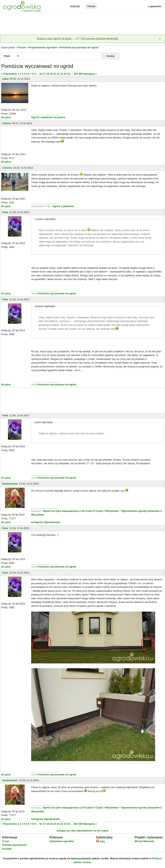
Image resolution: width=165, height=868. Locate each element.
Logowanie (155, 6)
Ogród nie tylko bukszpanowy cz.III (64, 511)
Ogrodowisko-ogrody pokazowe (140, 511)
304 (76, 74)
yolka (5, 79)
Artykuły (75, 6)
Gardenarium (10, 484)
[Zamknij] (160, 39)
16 (41, 74)
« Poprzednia (9, 74)
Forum (91, 6)
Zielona (7, 123)
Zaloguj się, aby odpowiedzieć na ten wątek (82, 831)
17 (44, 74)
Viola (5, 212)
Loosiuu (7, 168)
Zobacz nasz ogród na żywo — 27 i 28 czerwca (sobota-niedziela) (77, 39)
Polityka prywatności (15, 845)
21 (58, 74)
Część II (90, 511)
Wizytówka (112, 511)
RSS (101, 842)
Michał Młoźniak (144, 841)
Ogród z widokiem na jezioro (48, 117)
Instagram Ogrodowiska (46, 522)
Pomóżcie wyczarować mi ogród (79, 47)
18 (48, 74)
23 (65, 74)
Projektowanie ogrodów (43, 47)
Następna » (90, 74)
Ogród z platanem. (64, 206)
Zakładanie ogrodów (62, 841)
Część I (100, 511)
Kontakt (7, 849)
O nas (6, 841)
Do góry (6, 117)
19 (51, 74)
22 (62, 74)
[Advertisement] (82, 24)
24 (69, 74)
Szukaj (110, 56)
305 (81, 74)
